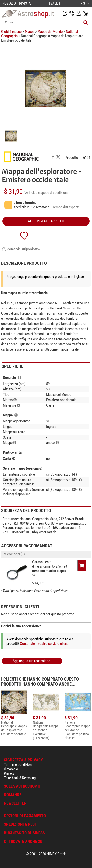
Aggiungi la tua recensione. (32, 661)
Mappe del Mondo (50, 32)
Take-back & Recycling (20, 778)
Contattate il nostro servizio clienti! (45, 644)
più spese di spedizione (52, 193)
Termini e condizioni (18, 765)
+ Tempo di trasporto (65, 207)
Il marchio (11, 769)
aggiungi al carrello (46, 221)
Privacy (9, 773)
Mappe (30, 32)
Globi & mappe (11, 32)
